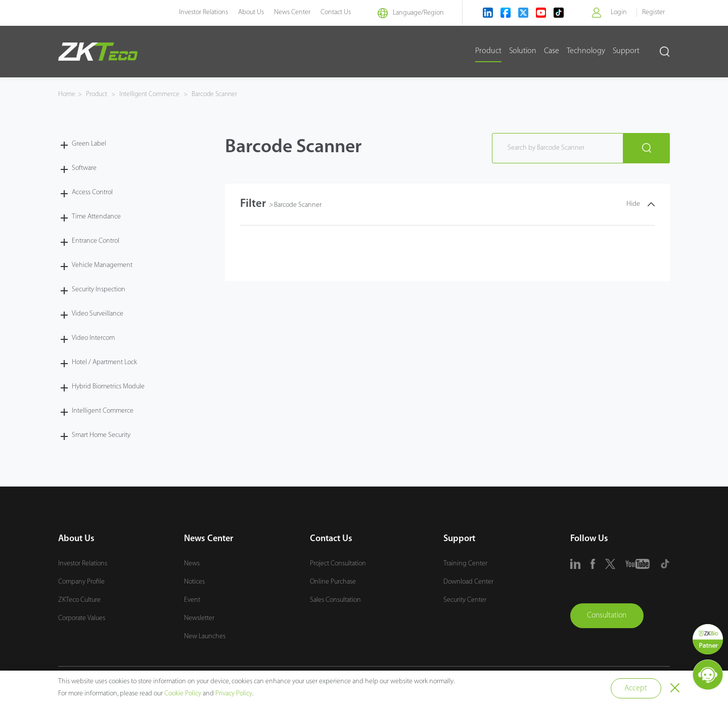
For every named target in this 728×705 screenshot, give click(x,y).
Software (84, 168)
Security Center (465, 600)
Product (488, 51)
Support (626, 51)
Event (192, 600)
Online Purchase (333, 582)
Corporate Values (82, 618)
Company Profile (81, 582)
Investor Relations (196, 12)
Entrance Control (96, 240)
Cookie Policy (183, 694)
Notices (194, 582)
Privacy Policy (234, 694)
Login (618, 12)
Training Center (465, 564)
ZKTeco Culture (79, 600)
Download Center (468, 582)
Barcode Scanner (217, 94)
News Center (285, 12)
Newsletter (199, 618)
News (192, 564)
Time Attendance (96, 216)
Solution (523, 51)
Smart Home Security (101, 435)
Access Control (92, 192)
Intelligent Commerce (151, 94)
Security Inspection (99, 289)
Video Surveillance (98, 313)
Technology (586, 51)
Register (653, 12)
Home (67, 94)
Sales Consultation (335, 600)
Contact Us (329, 12)
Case (552, 51)
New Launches (205, 636)
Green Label (89, 143)
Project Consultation (338, 564)
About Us (244, 12)
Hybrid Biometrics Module (108, 386)
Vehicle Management (102, 265)
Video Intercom (93, 338)
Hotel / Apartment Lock (104, 362)
